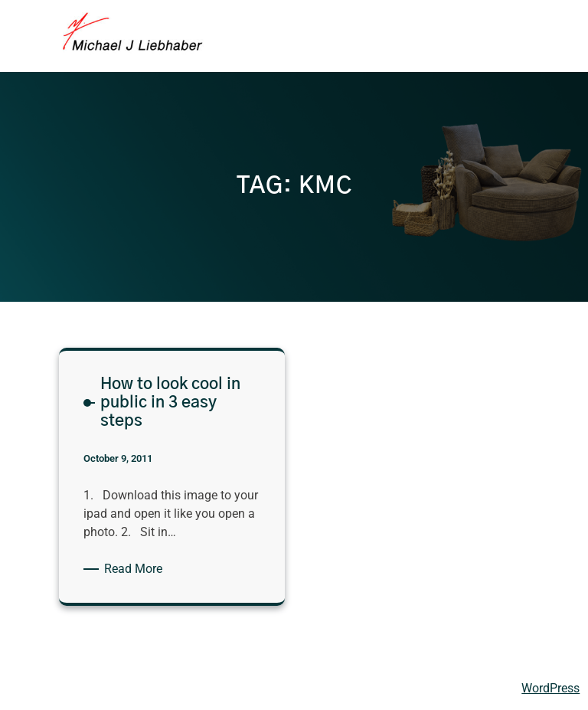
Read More (136, 569)
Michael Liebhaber (62, 688)
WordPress (550, 688)
